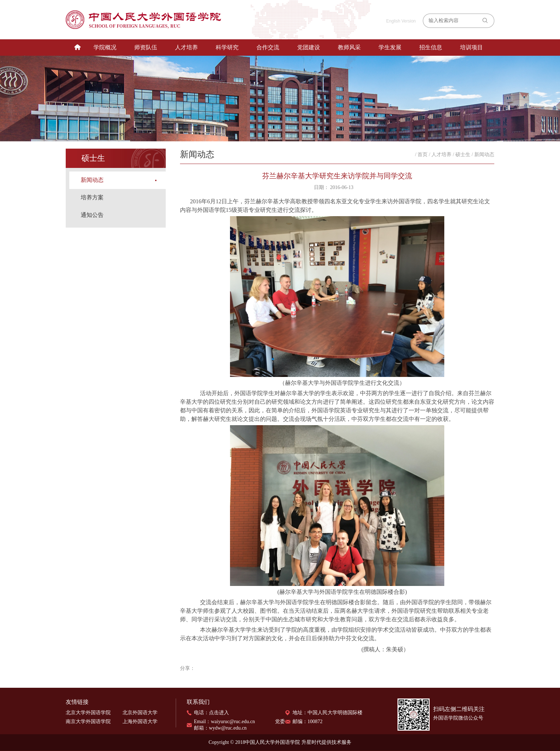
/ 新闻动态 (483, 155)
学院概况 (105, 47)
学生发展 (390, 47)
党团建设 (309, 47)
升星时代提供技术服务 (326, 742)
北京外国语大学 (140, 713)
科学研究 (227, 47)
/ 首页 (421, 155)
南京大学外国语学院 (88, 722)
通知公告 (92, 215)
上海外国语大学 (140, 722)
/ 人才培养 (440, 155)
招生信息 (431, 47)
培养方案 (92, 197)
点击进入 (219, 713)
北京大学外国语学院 (88, 713)
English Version (401, 21)
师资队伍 (146, 47)
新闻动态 (92, 180)
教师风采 (349, 47)
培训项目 (471, 47)
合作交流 (268, 47)
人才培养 (186, 47)
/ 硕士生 (462, 155)
